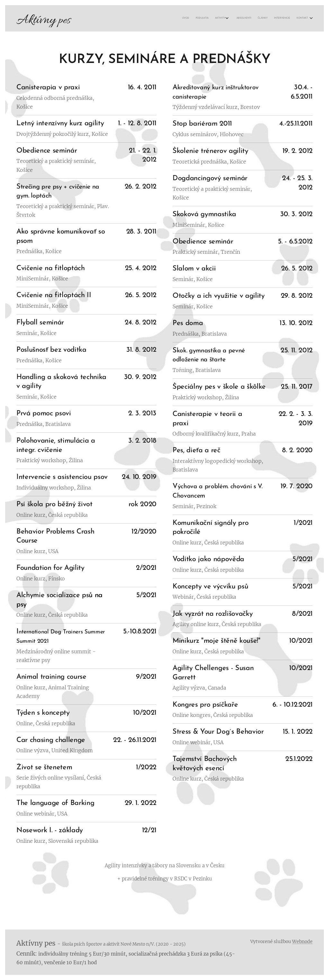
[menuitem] (265, 18)
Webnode (302, 941)
